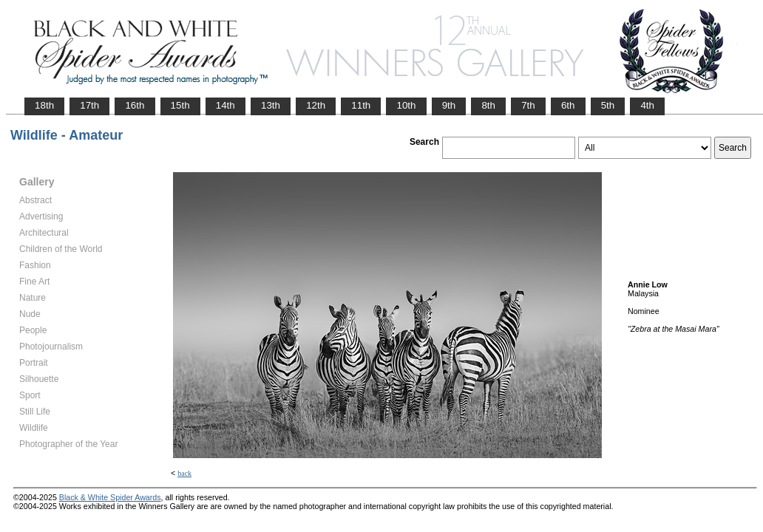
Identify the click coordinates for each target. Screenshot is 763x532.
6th (568, 105)
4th (647, 105)
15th (180, 105)
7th (528, 105)
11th (361, 105)
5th (608, 105)
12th (316, 105)
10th (406, 105)
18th (44, 105)
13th (271, 105)
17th (89, 105)
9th (449, 105)
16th (135, 105)
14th (225, 105)
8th (488, 105)
